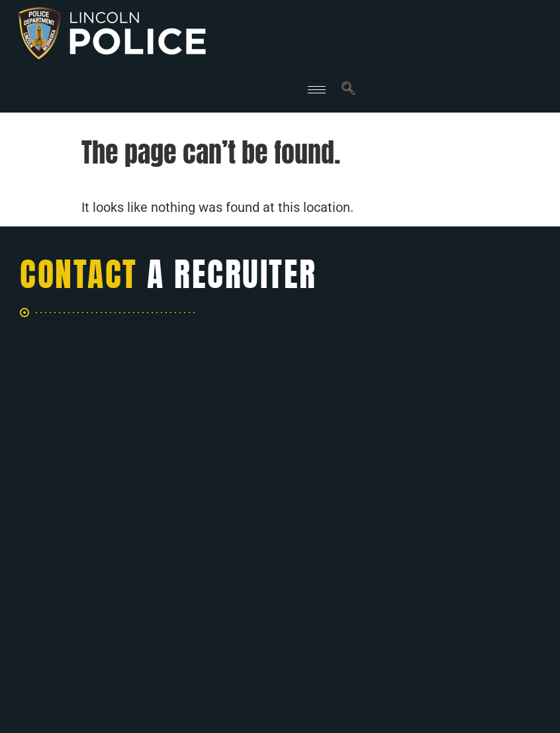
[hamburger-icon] (317, 90)
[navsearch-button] (348, 89)
